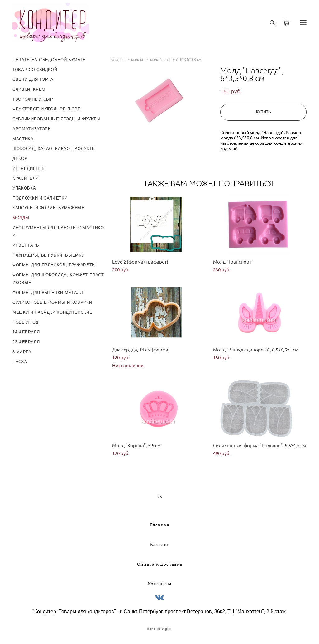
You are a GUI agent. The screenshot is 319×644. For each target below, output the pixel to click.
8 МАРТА (22, 352)
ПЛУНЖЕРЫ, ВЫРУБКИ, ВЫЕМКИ (48, 255)
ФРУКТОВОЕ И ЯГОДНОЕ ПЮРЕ (47, 109)
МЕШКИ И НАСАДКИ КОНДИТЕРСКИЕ (52, 312)
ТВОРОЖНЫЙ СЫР (33, 99)
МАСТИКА (23, 139)
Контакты (160, 584)
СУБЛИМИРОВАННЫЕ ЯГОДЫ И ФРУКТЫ (56, 119)
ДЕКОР (20, 159)
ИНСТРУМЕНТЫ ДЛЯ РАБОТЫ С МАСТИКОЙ (58, 232)
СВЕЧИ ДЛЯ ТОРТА (33, 79)
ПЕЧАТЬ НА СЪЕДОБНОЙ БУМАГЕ (49, 60)
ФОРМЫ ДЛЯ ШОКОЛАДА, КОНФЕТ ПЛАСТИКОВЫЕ (58, 279)
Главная (160, 525)
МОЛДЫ (21, 218)
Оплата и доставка (160, 564)
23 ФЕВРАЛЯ (26, 342)
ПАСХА (20, 362)
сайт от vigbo (159, 629)
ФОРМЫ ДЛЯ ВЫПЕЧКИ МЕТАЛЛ (48, 293)
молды (137, 60)
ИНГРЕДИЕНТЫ (29, 169)
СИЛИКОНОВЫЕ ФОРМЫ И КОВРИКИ (52, 302)
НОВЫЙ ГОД (26, 322)
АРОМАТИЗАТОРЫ (32, 129)
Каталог (160, 545)
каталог (117, 60)
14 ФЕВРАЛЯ (26, 332)
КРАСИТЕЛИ (26, 178)
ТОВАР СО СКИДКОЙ (35, 70)
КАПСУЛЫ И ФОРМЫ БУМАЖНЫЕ (49, 208)
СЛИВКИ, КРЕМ (29, 89)
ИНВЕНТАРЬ (26, 245)
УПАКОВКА (24, 188)
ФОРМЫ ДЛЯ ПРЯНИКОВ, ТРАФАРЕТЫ (54, 265)
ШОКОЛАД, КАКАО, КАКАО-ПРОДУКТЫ (54, 149)
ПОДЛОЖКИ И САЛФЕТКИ (40, 198)
